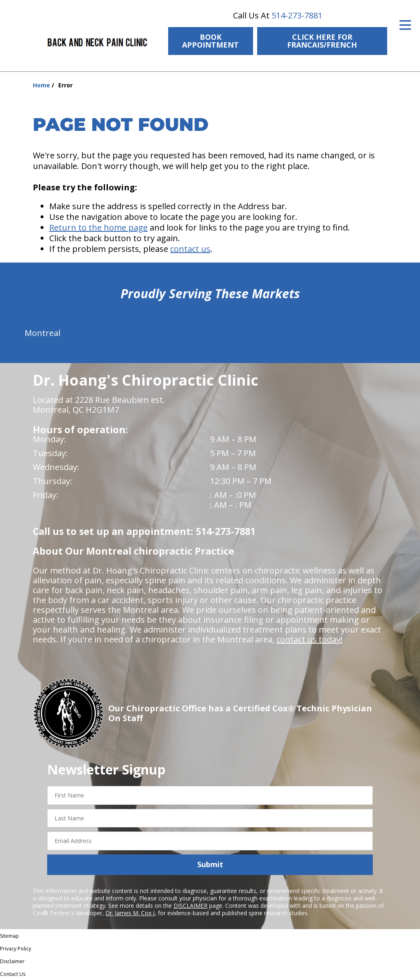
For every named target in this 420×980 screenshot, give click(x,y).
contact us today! (309, 639)
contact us (190, 249)
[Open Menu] (405, 25)
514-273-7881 (297, 15)
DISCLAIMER (191, 906)
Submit (210, 864)
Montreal (42, 333)
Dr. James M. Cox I (130, 913)
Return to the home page (98, 227)
